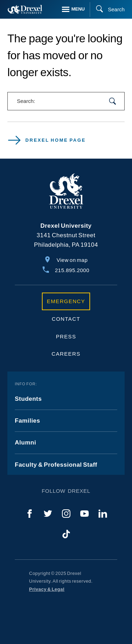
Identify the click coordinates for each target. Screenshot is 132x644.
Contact (66, 319)
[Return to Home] (25, 9)
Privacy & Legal (47, 589)
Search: (26, 101)
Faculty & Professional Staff (56, 465)
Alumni (26, 443)
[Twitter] (48, 514)
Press (66, 336)
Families (27, 421)
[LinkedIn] (103, 514)
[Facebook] (30, 514)
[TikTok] (66, 534)
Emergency (66, 301)
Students (28, 399)
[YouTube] (84, 514)
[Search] (107, 10)
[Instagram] (66, 514)
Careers (66, 354)
